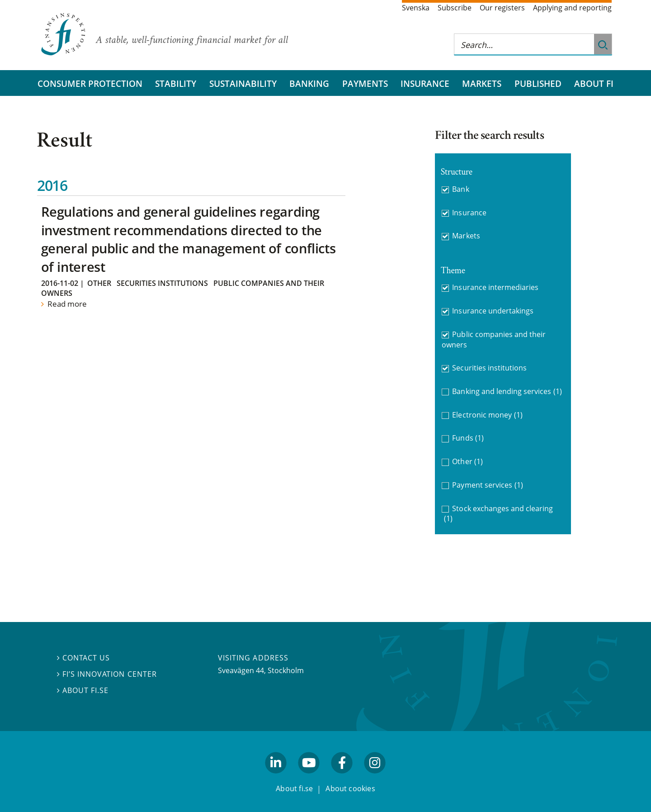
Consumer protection (90, 83)
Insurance (425, 83)
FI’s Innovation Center (107, 674)
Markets (482, 83)
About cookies (350, 788)
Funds (468, 438)
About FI (594, 83)
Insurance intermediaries (495, 287)
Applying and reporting (572, 8)
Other (99, 283)
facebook (342, 777)
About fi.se (83, 690)
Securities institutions (162, 283)
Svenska (416, 8)
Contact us (83, 658)
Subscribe (455, 8)
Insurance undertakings (493, 311)
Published (538, 83)
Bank (460, 189)
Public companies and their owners (494, 340)
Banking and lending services (507, 392)
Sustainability (243, 83)
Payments (365, 83)
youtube (309, 777)
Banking (309, 83)
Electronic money (487, 415)
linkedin (276, 777)
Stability (176, 83)
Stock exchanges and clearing (499, 514)
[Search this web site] (524, 45)
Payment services (487, 485)
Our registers (502, 8)
